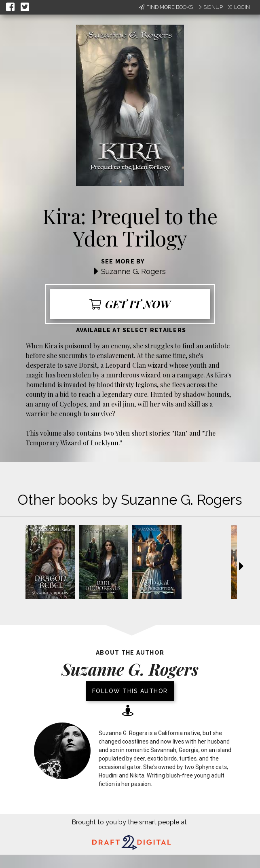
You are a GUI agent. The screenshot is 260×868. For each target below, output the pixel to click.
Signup (210, 7)
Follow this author (130, 691)
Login (238, 7)
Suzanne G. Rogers (133, 271)
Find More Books (166, 7)
